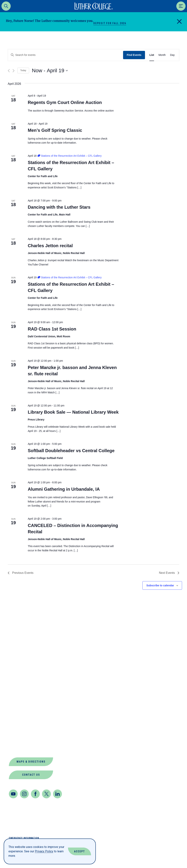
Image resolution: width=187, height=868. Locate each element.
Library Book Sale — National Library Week (73, 412)
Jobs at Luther (22, 714)
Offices (15, 732)
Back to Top (166, 633)
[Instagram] (24, 794)
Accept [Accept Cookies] (79, 851)
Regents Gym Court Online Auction (65, 102)
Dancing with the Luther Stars (59, 207)
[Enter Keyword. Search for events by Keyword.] (65, 55)
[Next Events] (14, 71)
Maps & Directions (31, 762)
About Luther (21, 670)
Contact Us (31, 775)
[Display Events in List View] (152, 55)
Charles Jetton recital (50, 246)
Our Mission (19, 740)
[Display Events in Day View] (172, 55)
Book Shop (18, 678)
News (13, 723)
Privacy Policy (44, 851)
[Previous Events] (9, 71)
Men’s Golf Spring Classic (55, 130)
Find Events (134, 55)
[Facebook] (35, 794)
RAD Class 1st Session (52, 329)
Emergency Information (24, 838)
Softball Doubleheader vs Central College (71, 451)
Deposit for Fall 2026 (110, 23)
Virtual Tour (20, 749)
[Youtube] (13, 794)
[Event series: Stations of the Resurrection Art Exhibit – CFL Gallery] (70, 156)
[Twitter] (46, 794)
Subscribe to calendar (160, 585)
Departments (20, 687)
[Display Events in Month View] (162, 55)
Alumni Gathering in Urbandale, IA (64, 489)
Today (23, 70)
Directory (18, 696)
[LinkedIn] (57, 794)
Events (15, 705)
